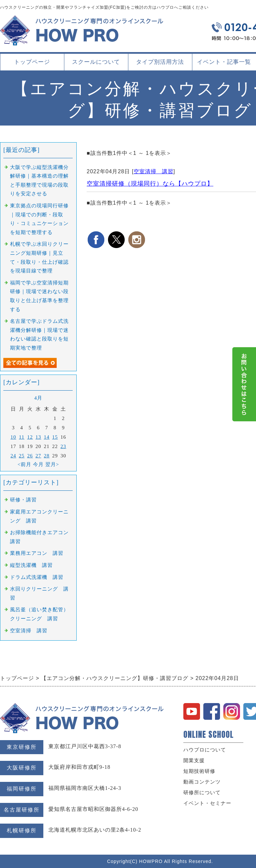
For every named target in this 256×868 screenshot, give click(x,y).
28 (47, 456)
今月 (38, 464)
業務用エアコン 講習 (37, 553)
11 (22, 437)
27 (38, 456)
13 (38, 437)
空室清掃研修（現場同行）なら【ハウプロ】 (150, 184)
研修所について (202, 793)
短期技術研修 (199, 771)
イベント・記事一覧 (224, 62)
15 (55, 437)
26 (30, 456)
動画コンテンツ (202, 782)
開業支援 (194, 761)
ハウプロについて (205, 750)
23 (63, 446)
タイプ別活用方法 (160, 65)
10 (13, 437)
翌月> (52, 464)
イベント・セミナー (207, 803)
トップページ (32, 62)
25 (22, 456)
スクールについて (96, 65)
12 (30, 437)
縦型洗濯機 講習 (31, 565)
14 (47, 437)
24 (13, 456)
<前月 (24, 464)
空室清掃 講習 (153, 171)
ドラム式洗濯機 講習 (37, 577)
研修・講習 (23, 500)
